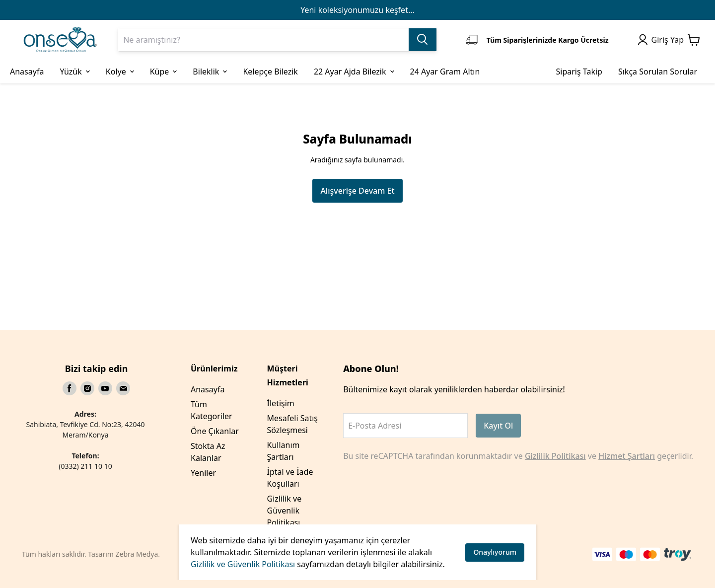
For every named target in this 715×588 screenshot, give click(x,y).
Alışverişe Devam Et (357, 191)
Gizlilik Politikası (555, 456)
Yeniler (203, 473)
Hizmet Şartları (627, 456)
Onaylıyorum (495, 552)
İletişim (281, 403)
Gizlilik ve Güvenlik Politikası (243, 564)
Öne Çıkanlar (215, 431)
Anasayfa (208, 389)
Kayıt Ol (498, 426)
